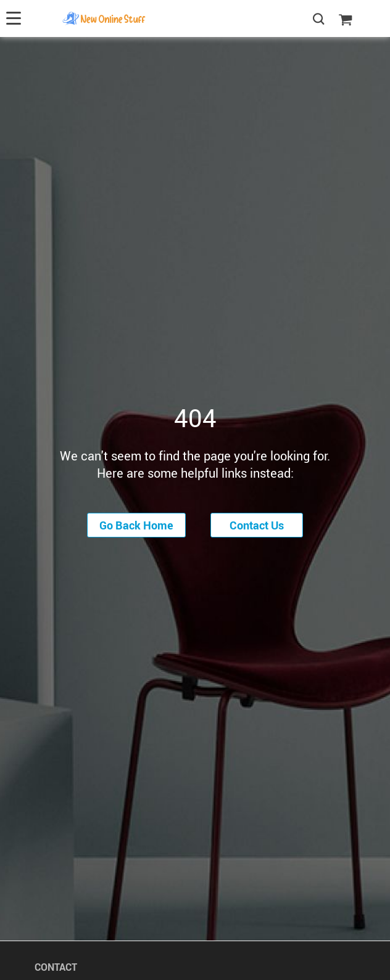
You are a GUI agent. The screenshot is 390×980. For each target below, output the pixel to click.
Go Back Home (136, 525)
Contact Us (257, 525)
